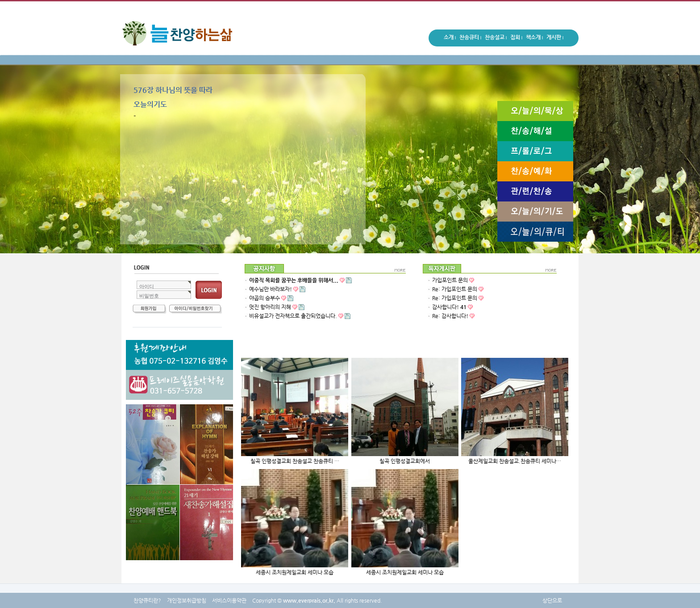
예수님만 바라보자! (277, 289)
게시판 (555, 38)
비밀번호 (149, 296)
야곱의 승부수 (265, 298)
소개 (450, 38)
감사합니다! (449, 307)
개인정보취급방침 (187, 600)
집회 (516, 38)
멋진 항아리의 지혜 (277, 307)
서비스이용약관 (229, 600)
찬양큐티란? (147, 600)
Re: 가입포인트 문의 (455, 289)
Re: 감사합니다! (450, 316)
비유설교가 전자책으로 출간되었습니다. (300, 316)
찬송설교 (496, 38)
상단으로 (552, 600)
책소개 (534, 38)
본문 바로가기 (0, 0)
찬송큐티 (470, 38)
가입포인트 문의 (450, 280)
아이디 (147, 286)
